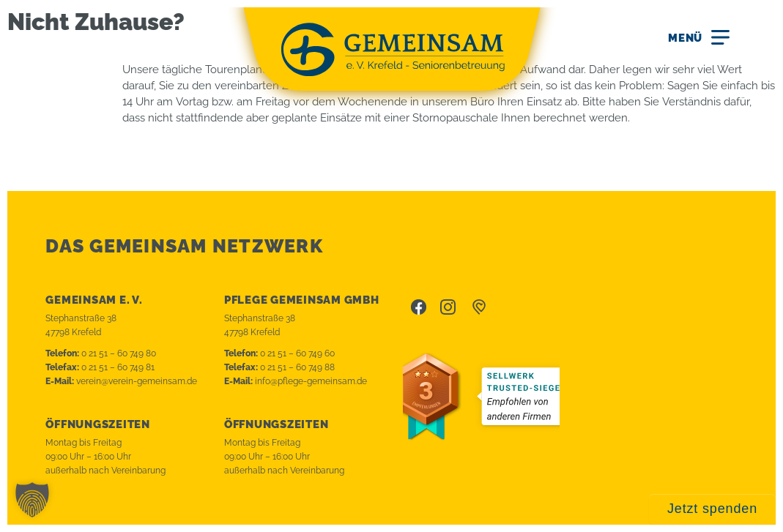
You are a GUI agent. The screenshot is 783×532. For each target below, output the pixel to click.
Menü (685, 38)
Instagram (448, 307)
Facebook (419, 307)
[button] (32, 500)
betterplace (479, 307)
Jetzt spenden (712, 509)
